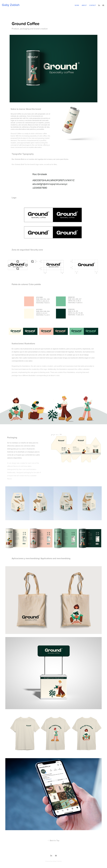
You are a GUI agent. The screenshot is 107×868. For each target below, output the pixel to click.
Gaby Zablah (11, 5)
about (84, 5)
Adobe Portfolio (57, 861)
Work (77, 5)
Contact (93, 5)
